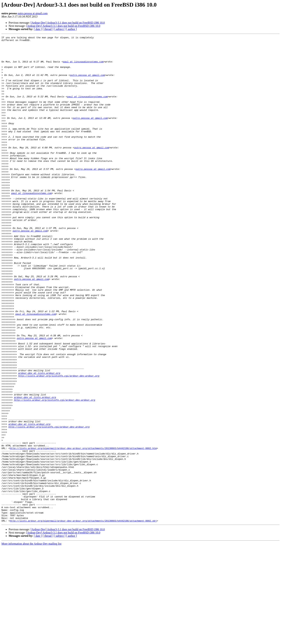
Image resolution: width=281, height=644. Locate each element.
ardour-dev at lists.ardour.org (39, 441)
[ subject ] (60, 29)
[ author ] (72, 29)
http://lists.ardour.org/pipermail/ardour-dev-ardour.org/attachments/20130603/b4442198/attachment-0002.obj (83, 618)
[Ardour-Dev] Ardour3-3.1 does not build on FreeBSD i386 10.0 (68, 23)
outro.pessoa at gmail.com (33, 13)
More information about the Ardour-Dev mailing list (31, 641)
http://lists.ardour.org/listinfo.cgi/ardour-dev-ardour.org (59, 444)
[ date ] (38, 29)
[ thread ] (48, 29)
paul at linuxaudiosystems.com (83, 67)
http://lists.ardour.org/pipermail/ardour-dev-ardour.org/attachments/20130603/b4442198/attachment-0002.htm (83, 531)
